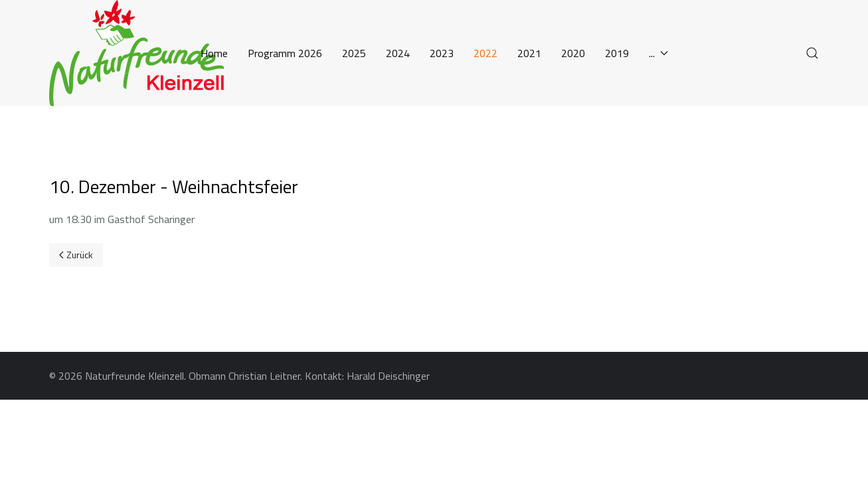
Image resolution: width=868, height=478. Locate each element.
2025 (354, 53)
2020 (573, 53)
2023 (442, 53)
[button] (812, 53)
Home (214, 53)
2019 (617, 53)
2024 (398, 53)
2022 (485, 53)
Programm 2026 (285, 53)
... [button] (658, 53)
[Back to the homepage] (142, 53)
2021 (529, 53)
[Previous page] (76, 255)
